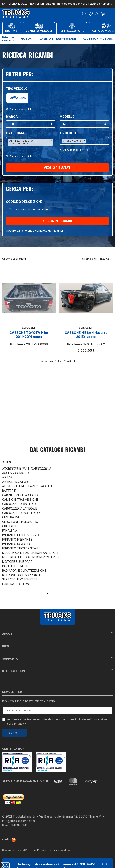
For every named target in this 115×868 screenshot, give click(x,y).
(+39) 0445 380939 (92, 864)
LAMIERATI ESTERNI (16, 584)
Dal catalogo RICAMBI (57, 450)
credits (9, 839)
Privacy (42, 850)
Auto (23, 98)
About (57, 633)
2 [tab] (51, 593)
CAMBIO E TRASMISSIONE (20, 499)
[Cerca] (57, 209)
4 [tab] (60, 593)
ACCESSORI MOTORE (17, 473)
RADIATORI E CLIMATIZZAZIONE (24, 570)
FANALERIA (10, 531)
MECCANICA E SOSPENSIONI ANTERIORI (30, 553)
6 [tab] (68, 593)
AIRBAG (7, 477)
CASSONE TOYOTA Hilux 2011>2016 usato (29, 335)
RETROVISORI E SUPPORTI (21, 575)
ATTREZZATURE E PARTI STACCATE (27, 486)
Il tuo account (57, 671)
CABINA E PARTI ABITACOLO (22, 495)
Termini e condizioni (60, 850)
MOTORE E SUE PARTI (18, 562)
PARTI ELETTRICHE (15, 566)
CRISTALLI (9, 526)
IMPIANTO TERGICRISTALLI (21, 548)
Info (57, 646)
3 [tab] (55, 593)
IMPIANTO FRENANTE (17, 539)
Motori (27, 38)
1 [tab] (47, 593)
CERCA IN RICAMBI (57, 221)
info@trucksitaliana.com (18, 821)
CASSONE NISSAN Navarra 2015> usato (86, 335)
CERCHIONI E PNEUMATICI (20, 522)
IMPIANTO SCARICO (16, 544)
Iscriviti (14, 733)
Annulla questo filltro (22, 109)
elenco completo (36, 230)
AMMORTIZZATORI (15, 482)
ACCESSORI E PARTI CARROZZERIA (27, 468)
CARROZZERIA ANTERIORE (21, 504)
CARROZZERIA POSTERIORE (22, 513)
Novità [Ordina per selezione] (106, 259)
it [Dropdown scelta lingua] (110, 14)
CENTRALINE (11, 517)
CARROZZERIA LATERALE (20, 508)
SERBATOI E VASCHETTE (20, 579)
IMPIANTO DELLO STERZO (21, 535)
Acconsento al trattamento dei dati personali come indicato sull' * (57, 721)
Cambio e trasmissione (58, 38)
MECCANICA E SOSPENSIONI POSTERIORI (31, 557)
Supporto (57, 658)
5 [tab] (64, 593)
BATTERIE (9, 491)
